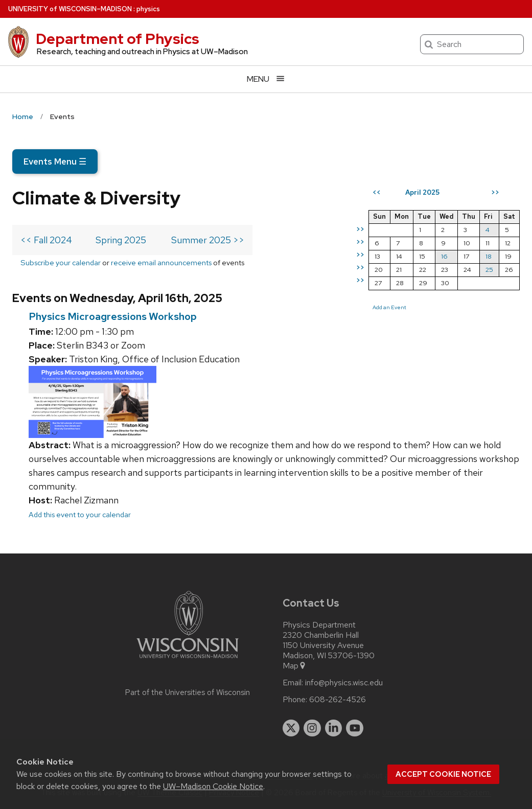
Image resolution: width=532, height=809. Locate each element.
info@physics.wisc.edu (344, 683)
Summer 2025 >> (208, 240)
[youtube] (355, 728)
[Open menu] (266, 79)
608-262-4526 (338, 700)
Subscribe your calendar (61, 262)
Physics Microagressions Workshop (113, 316)
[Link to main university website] (188, 660)
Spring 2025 (121, 240)
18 (489, 256)
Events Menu (55, 161)
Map (295, 666)
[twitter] (291, 728)
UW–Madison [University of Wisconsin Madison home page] (70, 9)
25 (489, 270)
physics (148, 9)
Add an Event (389, 307)
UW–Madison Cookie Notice (213, 786)
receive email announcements (161, 262)
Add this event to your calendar (80, 514)
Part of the (188, 692)
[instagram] (312, 728)
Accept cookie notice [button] (443, 774)
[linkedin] (334, 728)
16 (444, 256)
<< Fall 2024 (46, 240)
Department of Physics (118, 39)
